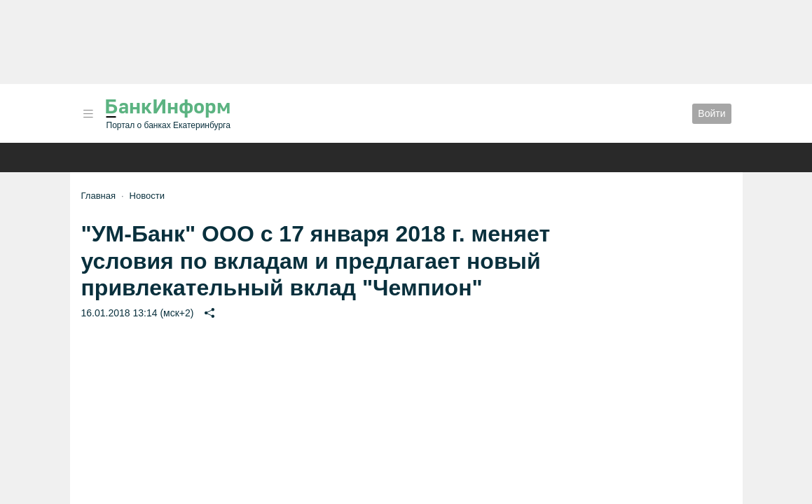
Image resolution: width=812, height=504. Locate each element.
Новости (147, 196)
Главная (98, 196)
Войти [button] (711, 113)
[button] (88, 114)
